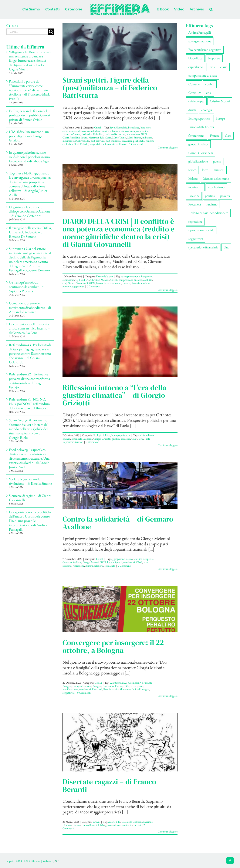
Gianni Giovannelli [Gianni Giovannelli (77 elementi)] (201, 153)
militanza (147, 138)
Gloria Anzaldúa (71, 138)
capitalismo (68, 280)
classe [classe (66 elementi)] (224, 67)
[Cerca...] (27, 32)
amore (111, 822)
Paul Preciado (82, 141)
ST (57, 861)
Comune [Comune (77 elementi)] (194, 84)
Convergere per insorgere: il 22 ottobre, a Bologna (113, 646)
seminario (127, 825)
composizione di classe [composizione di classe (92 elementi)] (203, 75)
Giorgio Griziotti (102, 439)
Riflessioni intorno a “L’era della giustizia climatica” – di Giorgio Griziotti (114, 395)
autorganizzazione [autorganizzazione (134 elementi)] (200, 41)
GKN (144, 134)
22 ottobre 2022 (118, 683)
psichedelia (139, 141)
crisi (65, 283)
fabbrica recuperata (143, 559)
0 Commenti (93, 286)
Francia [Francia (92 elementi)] (215, 136)
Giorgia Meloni (91, 562)
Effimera (67, 825)
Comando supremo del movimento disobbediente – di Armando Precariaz (30, 307)
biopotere (146, 128)
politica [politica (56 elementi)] (210, 196)
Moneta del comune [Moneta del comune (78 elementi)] (216, 179)
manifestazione (70, 689)
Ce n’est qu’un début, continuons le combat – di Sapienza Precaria (27, 287)
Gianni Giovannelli (78, 283)
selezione (99, 566)
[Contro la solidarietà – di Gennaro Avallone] (120, 485)
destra (129, 559)
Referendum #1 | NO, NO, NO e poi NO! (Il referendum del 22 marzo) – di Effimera (29, 404)
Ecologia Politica (102, 435)
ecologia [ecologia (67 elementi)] (207, 110)
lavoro (84, 138)
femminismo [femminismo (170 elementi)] (196, 136)
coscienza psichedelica (137, 131)
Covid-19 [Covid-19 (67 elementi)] (195, 93)
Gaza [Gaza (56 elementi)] (228, 136)
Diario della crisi (104, 276)
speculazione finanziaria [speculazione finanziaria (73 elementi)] (203, 247)
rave (146, 562)
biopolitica (134, 128)
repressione (78, 566)
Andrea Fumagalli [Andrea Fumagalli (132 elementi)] (200, 32)
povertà (127, 283)
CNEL (114, 280)
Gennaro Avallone (72, 562)
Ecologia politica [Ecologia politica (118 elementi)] (199, 118)
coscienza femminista (113, 131)
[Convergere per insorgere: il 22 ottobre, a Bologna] (120, 609)
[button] (211, 9)
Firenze (76, 825)
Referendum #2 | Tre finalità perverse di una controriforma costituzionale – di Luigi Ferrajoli (29, 381)
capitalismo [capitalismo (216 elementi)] (196, 67)
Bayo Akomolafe (118, 128)
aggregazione (118, 559)
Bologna (97, 686)
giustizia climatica (121, 439)
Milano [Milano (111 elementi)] (193, 179)
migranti (118, 562)
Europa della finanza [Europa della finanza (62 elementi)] (201, 127)
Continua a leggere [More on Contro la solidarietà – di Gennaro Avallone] (168, 569)
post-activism (97, 141)
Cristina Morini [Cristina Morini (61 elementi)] (220, 101)
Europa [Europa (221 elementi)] (220, 118)
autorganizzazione (130, 276)
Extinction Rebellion (92, 134)
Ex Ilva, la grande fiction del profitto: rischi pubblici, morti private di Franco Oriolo (29, 115)
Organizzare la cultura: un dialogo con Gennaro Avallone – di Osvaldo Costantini (30, 211)
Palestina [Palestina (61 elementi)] (194, 196)
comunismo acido (72, 131)
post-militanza (113, 141)
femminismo (133, 134)
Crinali (98, 128)
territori (79, 442)
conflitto (148, 280)
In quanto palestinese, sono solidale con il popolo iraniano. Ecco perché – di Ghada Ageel (30, 157)
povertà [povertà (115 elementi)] (225, 196)
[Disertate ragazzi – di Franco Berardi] (120, 742)
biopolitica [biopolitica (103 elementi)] (195, 58)
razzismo (67, 566)
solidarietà (110, 566)
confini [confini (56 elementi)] (210, 84)
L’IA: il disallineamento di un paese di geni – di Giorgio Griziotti (29, 136)
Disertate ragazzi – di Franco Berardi (109, 785)
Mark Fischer (134, 138)
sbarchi (89, 566)
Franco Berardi (89, 825)
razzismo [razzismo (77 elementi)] (212, 204)
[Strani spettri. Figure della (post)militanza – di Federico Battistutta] (120, 46)
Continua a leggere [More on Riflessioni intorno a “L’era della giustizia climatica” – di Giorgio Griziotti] (168, 445)
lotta (106, 283)
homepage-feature (121, 435)
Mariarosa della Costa (100, 138)
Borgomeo (146, 276)
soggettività (96, 144)
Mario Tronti (119, 138)
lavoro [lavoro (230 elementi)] (192, 170)
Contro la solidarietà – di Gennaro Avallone (118, 523)
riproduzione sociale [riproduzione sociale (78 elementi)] (201, 230)
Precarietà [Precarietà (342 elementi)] (195, 204)
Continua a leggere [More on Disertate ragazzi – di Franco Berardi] (168, 832)
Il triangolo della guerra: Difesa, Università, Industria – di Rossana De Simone (30, 232)
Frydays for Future (112, 686)
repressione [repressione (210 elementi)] (195, 222)
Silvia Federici (81, 144)
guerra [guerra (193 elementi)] (217, 161)
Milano (117, 825)
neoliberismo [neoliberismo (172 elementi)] (216, 187)
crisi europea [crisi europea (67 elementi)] (196, 101)
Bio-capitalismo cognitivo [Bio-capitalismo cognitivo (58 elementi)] (205, 50)
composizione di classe (130, 280)
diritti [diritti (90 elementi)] (192, 110)
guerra (109, 825)
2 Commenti (136, 144)
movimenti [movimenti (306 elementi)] (195, 187)
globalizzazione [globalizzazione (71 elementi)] (198, 161)
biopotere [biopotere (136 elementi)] (214, 58)
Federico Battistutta (115, 134)
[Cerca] (51, 32)
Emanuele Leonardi (82, 439)
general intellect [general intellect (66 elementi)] (198, 144)
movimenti (68, 141)
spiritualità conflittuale (115, 144)
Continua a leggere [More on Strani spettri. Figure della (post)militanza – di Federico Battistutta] (168, 148)
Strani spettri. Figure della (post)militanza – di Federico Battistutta (110, 88)
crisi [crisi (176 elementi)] (209, 93)
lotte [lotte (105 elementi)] (205, 170)
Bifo (118, 822)
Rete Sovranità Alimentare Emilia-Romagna (126, 689)
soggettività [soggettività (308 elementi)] (196, 239)
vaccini (137, 825)
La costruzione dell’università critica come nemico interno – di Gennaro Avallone (29, 328)
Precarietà (127, 141)
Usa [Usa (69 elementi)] (226, 247)
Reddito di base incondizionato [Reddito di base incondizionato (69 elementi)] (208, 213)
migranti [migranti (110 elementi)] (219, 170)
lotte (141, 439)
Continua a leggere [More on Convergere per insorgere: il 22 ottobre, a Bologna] (168, 696)
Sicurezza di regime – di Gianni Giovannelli (30, 498)
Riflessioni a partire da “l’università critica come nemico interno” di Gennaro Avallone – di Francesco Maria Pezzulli (30, 90)
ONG (139, 562)
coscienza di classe (92, 131)
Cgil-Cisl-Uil (82, 280)
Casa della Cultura (131, 822)
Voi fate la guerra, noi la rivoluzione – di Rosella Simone (30, 481)
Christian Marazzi (100, 280)
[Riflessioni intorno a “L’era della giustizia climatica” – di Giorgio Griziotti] (120, 342)
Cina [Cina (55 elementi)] (212, 67)
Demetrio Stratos (71, 134)
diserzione (147, 822)
